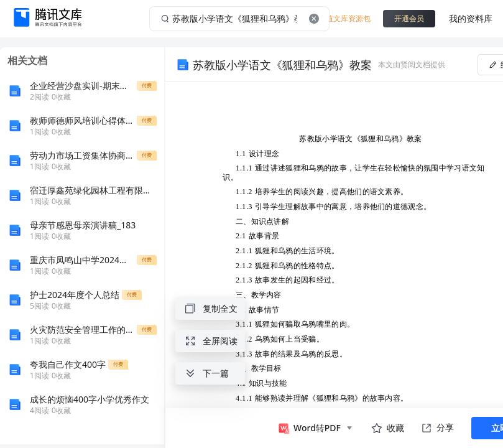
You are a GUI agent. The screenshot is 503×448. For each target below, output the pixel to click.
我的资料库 (471, 18)
